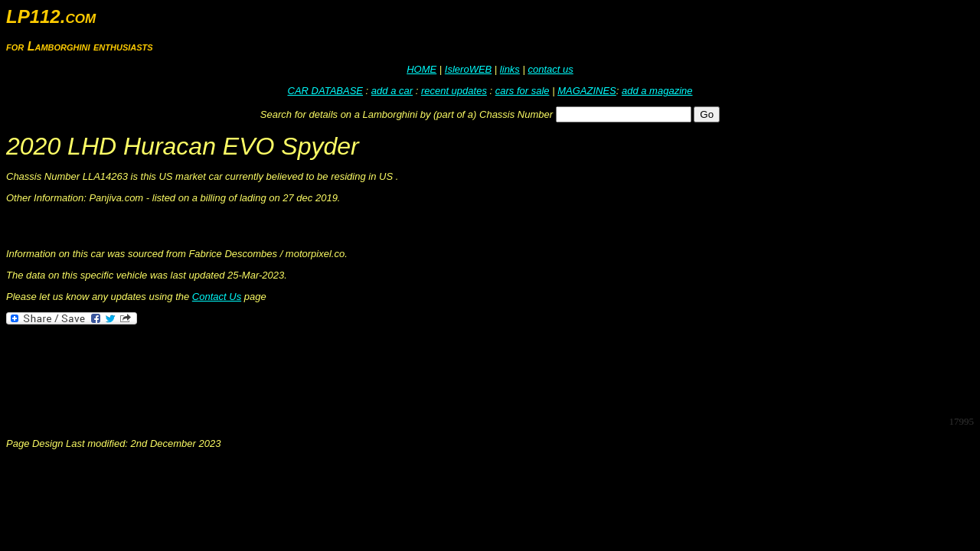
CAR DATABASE (325, 91)
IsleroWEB (468, 69)
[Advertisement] (285, 369)
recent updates (454, 91)
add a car (392, 91)
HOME (421, 69)
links (510, 69)
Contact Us (217, 297)
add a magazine (657, 91)
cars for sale (523, 91)
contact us (550, 69)
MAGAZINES (587, 91)
